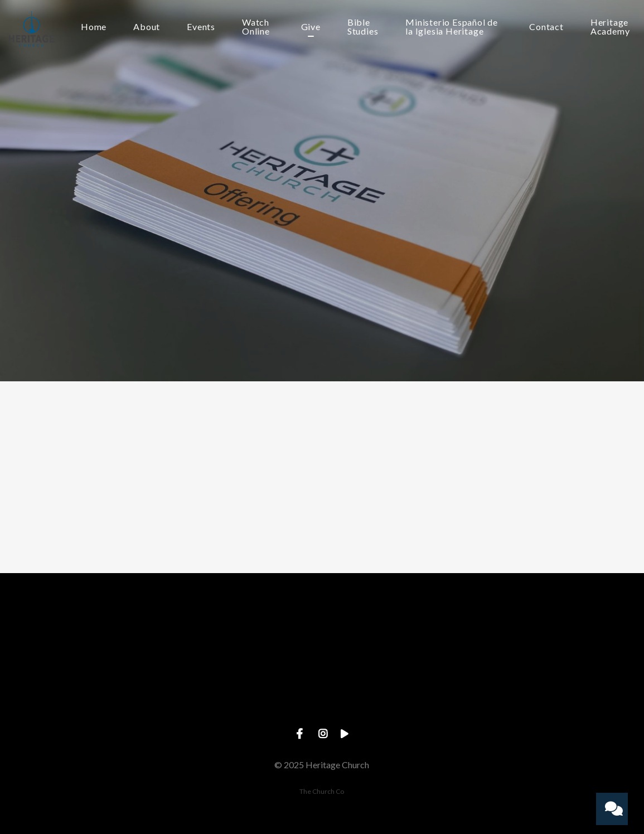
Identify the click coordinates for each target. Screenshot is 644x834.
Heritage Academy (610, 27)
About (147, 27)
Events (201, 27)
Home (94, 27)
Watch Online (256, 27)
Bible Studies (363, 27)
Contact (546, 27)
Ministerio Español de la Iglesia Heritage (452, 27)
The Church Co (322, 791)
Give (311, 27)
